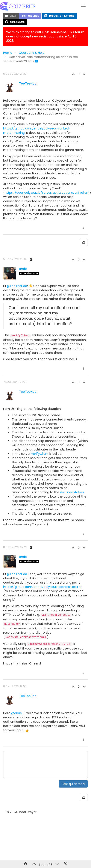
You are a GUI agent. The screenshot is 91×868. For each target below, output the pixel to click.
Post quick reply (73, 784)
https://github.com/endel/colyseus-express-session (43, 587)
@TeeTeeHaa (17, 286)
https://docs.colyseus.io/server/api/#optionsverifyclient (47, 193)
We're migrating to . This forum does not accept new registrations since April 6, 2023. (45, 36)
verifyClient (40, 454)
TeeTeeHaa (28, 83)
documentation (72, 492)
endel (23, 269)
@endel (17, 713)
